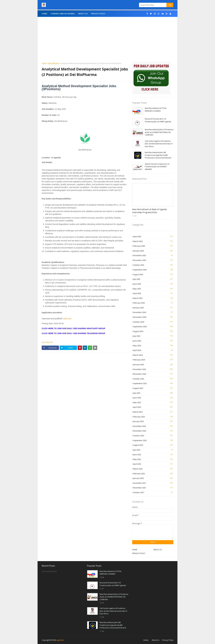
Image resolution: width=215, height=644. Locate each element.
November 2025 (153, 260)
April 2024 (153, 350)
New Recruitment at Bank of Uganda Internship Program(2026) (149, 211)
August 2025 (153, 274)
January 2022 (153, 478)
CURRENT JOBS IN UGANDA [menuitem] (63, 14)
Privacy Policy (168, 640)
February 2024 (153, 360)
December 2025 (153, 255)
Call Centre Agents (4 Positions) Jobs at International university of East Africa (159, 144)
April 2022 (153, 464)
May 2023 (153, 402)
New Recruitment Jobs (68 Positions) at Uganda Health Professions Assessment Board (158, 155)
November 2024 (153, 317)
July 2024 (153, 336)
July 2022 (153, 450)
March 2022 (153, 469)
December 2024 (153, 312)
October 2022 (153, 436)
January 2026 (153, 251)
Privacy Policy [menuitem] (98, 14)
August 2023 (153, 388)
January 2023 (153, 421)
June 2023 (153, 398)
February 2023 (153, 417)
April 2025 (153, 293)
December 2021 (153, 483)
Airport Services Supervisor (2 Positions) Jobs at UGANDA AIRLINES (157, 167)
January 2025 (153, 308)
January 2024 (153, 364)
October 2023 (153, 379)
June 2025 (153, 284)
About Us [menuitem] (83, 14)
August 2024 (153, 331)
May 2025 (153, 289)
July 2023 (153, 393)
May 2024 (153, 346)
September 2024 (153, 327)
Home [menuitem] (44, 14)
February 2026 (153, 246)
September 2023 (153, 383)
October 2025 (153, 265)
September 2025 (153, 270)
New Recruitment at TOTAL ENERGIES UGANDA (156, 109)
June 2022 (153, 454)
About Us (156, 640)
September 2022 (153, 440)
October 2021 (153, 492)
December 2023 (153, 369)
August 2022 (153, 445)
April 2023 (153, 407)
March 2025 (153, 298)
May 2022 (153, 459)
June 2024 (153, 341)
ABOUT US (158, 550)
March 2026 (153, 241)
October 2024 (153, 322)
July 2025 (153, 279)
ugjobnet (60, 640)
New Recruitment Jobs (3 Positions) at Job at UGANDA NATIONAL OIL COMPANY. (159, 132)
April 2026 (153, 236)
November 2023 (153, 374)
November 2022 (153, 431)
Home (44, 63)
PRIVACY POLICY (139, 553)
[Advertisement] (107, 42)
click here (67, 319)
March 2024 (153, 355)
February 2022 (153, 474)
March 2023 (153, 412)
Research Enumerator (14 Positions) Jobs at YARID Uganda (158, 120)
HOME (135, 550)
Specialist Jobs (54, 63)
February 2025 (153, 303)
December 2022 (153, 426)
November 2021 (153, 488)
